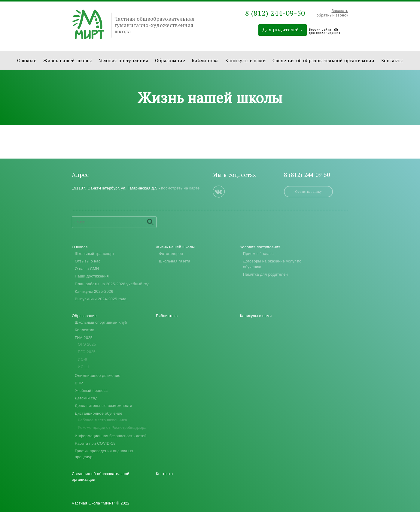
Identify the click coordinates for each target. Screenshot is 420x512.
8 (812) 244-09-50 (275, 13)
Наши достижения (92, 276)
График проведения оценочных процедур (104, 454)
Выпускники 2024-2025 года (101, 299)
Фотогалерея (171, 254)
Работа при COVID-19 (95, 443)
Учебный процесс (91, 391)
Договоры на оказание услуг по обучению (272, 264)
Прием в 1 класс (258, 254)
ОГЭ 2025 (87, 344)
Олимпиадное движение (98, 376)
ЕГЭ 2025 (87, 352)
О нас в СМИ (87, 269)
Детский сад (86, 398)
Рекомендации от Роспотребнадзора (112, 427)
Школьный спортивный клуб (101, 322)
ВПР (79, 383)
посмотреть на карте (180, 188)
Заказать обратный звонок (332, 13)
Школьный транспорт (94, 254)
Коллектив (85, 330)
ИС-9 (82, 359)
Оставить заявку (309, 191)
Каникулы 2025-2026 (94, 291)
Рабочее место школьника (102, 420)
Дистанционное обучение (99, 413)
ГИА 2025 (84, 338)
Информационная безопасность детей (111, 436)
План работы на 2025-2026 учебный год (112, 284)
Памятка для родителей (265, 274)
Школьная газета (175, 261)
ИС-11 (84, 367)
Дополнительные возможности (103, 406)
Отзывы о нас (88, 261)
